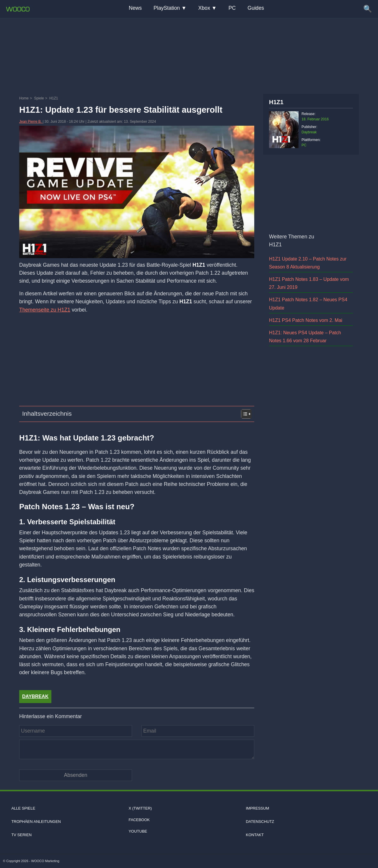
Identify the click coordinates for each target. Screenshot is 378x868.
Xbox (204, 8)
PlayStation (167, 8)
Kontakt (255, 835)
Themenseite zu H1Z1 (45, 310)
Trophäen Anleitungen (36, 822)
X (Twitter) (140, 808)
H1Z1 (276, 102)
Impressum (257, 808)
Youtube (138, 831)
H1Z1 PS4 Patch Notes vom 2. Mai (306, 320)
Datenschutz (260, 822)
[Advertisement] (189, 55)
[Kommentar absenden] (76, 775)
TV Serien (21, 835)
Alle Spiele (23, 808)
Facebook (139, 820)
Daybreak (35, 696)
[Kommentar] (137, 749)
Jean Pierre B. (31, 122)
